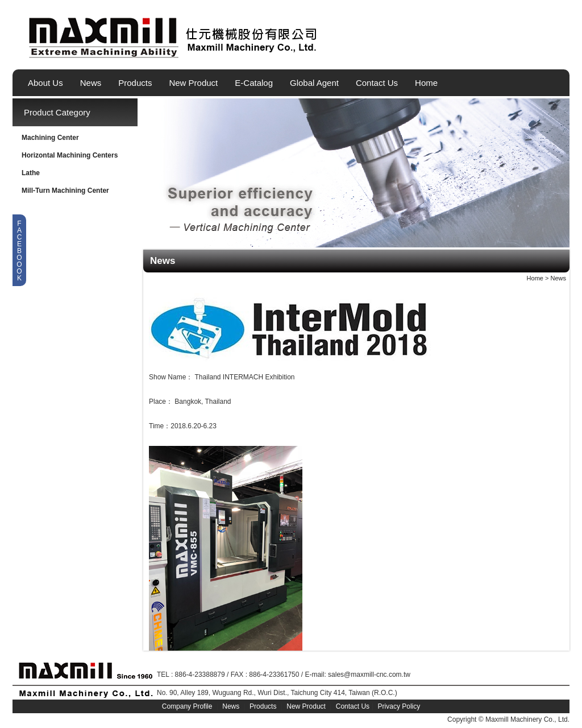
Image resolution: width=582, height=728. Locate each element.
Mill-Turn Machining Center (65, 191)
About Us (45, 83)
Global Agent (314, 83)
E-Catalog (254, 83)
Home (426, 83)
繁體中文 (543, 53)
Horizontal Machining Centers (70, 155)
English (523, 53)
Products (135, 83)
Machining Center (50, 138)
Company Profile (187, 706)
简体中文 (562, 53)
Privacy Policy (399, 706)
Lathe (31, 173)
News (91, 83)
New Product (193, 83)
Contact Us (377, 83)
